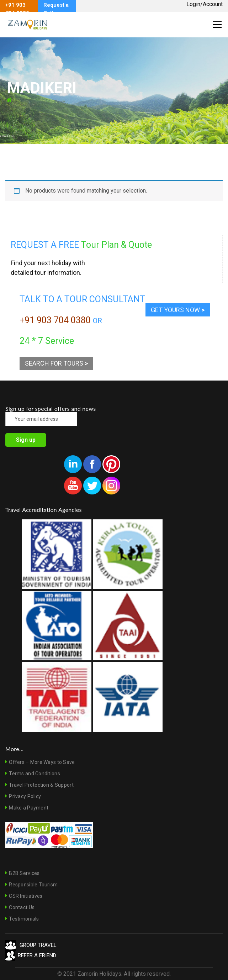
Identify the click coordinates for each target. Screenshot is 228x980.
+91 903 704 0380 (55, 320)
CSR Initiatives (26, 896)
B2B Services (24, 873)
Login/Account (205, 4)
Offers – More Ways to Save (42, 762)
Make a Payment (29, 808)
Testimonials (24, 919)
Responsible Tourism (33, 885)
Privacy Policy (25, 796)
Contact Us (22, 907)
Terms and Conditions (35, 774)
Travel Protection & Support (41, 785)
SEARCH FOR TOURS (56, 363)
